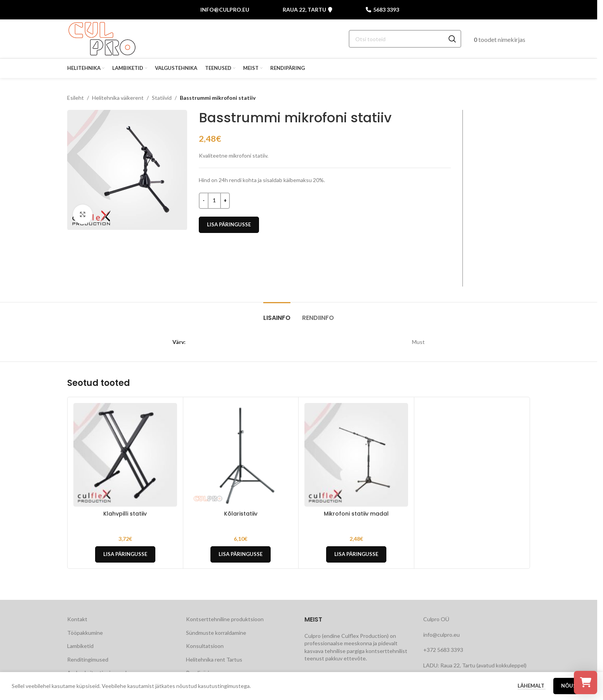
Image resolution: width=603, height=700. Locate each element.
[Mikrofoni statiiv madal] (356, 455)
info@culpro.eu (225, 10)
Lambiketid (80, 646)
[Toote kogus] (214, 201)
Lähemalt (532, 690)
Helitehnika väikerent (118, 98)
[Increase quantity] (225, 201)
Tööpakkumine (85, 633)
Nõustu (572, 691)
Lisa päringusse (229, 224)
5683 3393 (382, 10)
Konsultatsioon (205, 646)
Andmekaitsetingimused (97, 673)
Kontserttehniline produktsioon (225, 619)
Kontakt (77, 619)
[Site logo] (102, 38)
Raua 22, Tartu (308, 10)
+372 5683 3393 (443, 650)
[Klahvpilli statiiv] (125, 455)
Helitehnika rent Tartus (214, 659)
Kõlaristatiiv (241, 514)
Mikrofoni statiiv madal (356, 514)
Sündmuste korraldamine (216, 633)
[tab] (277, 314)
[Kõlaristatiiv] (241, 455)
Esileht (76, 98)
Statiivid (162, 98)
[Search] (405, 39)
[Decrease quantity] (204, 201)
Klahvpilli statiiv (125, 514)
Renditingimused (88, 659)
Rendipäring (201, 673)
